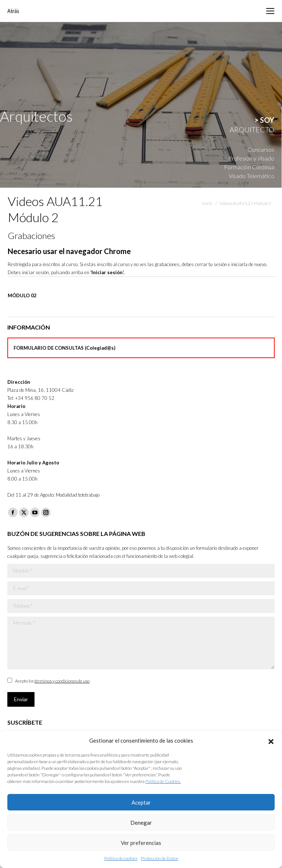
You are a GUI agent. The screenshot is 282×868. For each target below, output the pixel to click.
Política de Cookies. (163, 781)
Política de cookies (121, 858)
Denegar (141, 823)
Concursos (261, 149)
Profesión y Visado (251, 158)
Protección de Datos (160, 858)
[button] (271, 740)
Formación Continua (249, 167)
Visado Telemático (252, 176)
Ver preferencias (141, 843)
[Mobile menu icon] (270, 11)
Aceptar (141, 802)
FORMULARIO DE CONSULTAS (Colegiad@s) (64, 348)
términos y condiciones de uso (62, 681)
